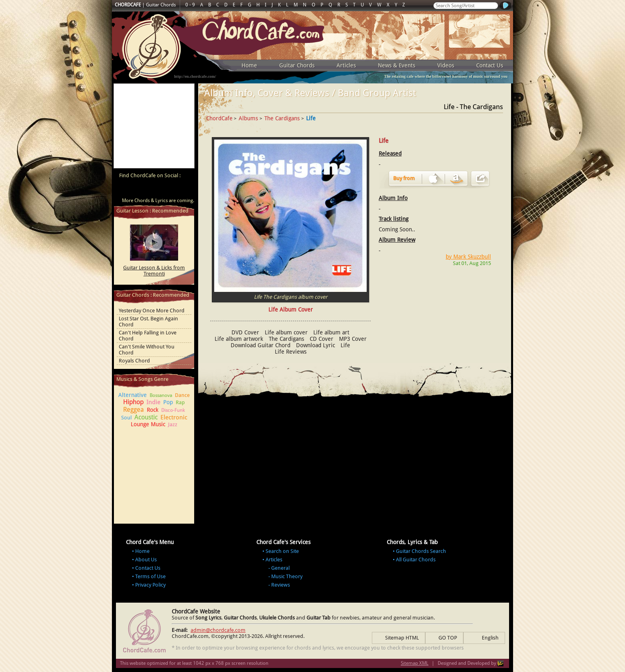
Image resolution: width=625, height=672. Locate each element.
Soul (126, 418)
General (280, 568)
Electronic (174, 417)
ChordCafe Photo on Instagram (185, 189)
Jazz (173, 424)
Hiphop (133, 402)
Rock (153, 410)
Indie (153, 402)
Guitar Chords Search (421, 551)
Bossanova (161, 395)
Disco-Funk (173, 410)
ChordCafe (219, 118)
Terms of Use (150, 576)
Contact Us (490, 65)
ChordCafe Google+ (170, 189)
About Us (146, 560)
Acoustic (146, 417)
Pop (168, 402)
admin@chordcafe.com (218, 630)
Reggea (134, 410)
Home (249, 65)
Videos (446, 65)
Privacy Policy (150, 585)
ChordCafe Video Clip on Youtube (124, 189)
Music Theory (287, 576)
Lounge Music (148, 424)
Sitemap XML (415, 663)
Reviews (281, 585)
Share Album (480, 178)
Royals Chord (134, 361)
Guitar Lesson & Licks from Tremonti (154, 271)
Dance (182, 395)
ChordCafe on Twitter (154, 189)
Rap (180, 402)
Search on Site (282, 551)
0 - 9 (190, 5)
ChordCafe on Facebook (139, 189)
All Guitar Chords (416, 560)
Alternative (133, 395)
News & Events (397, 65)
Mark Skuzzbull (472, 257)
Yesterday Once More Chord (152, 311)
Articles (346, 65)
